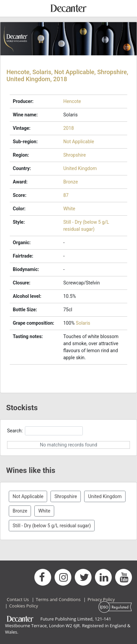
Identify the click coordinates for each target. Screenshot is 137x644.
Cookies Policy (24, 606)
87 (66, 195)
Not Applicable (79, 142)
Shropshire (75, 155)
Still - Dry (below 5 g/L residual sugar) (52, 526)
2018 (68, 128)
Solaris (83, 323)
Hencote (72, 101)
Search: (45, 431)
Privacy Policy (101, 599)
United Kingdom (80, 168)
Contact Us (18, 599)
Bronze (71, 182)
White (69, 209)
